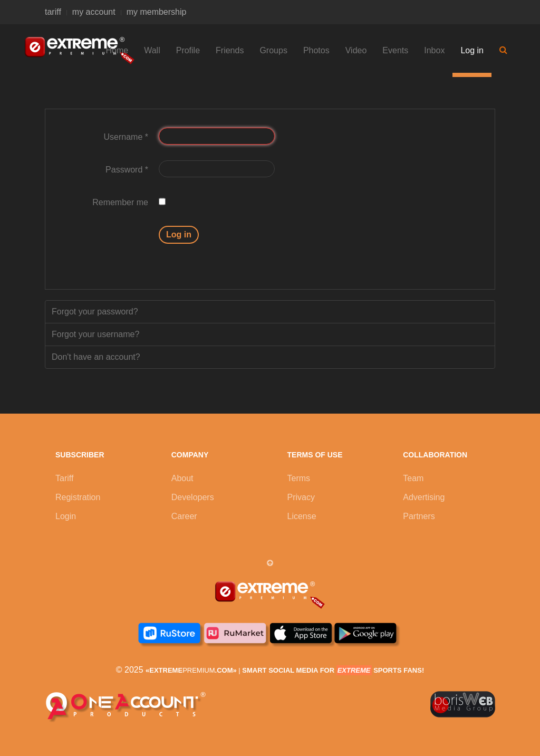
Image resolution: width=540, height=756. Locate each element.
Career (184, 516)
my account (94, 12)
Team (413, 478)
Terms (299, 478)
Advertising (424, 497)
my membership (157, 12)
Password (127, 170)
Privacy (301, 497)
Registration (78, 497)
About (182, 478)
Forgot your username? (95, 334)
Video (356, 50)
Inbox (434, 50)
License (302, 516)
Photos (316, 50)
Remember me (120, 202)
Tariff (64, 478)
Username (126, 137)
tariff (53, 12)
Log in (472, 50)
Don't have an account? (96, 357)
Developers (193, 497)
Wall (152, 50)
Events (395, 50)
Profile (188, 50)
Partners (419, 516)
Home (117, 50)
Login (66, 516)
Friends (230, 50)
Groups (273, 50)
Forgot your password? (95, 312)
